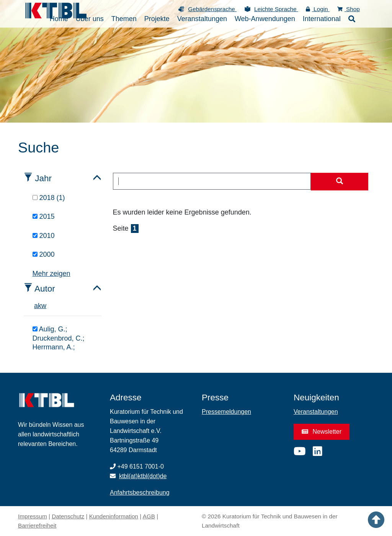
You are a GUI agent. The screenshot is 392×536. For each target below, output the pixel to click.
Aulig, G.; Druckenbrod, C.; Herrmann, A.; (59, 338)
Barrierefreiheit (37, 525)
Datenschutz (68, 516)
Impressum (33, 516)
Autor (45, 289)
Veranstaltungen (316, 412)
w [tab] (44, 306)
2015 (44, 216)
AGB (149, 516)
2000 (44, 254)
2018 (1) (49, 198)
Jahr (43, 178)
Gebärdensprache (212, 9)
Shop (349, 9)
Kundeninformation (114, 516)
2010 (44, 236)
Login (318, 9)
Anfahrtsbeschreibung (140, 493)
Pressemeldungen (226, 412)
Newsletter (322, 432)
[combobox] (212, 181)
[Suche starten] (340, 182)
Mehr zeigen (51, 274)
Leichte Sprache (276, 9)
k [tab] (40, 306)
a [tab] (36, 306)
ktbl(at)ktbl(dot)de (143, 476)
